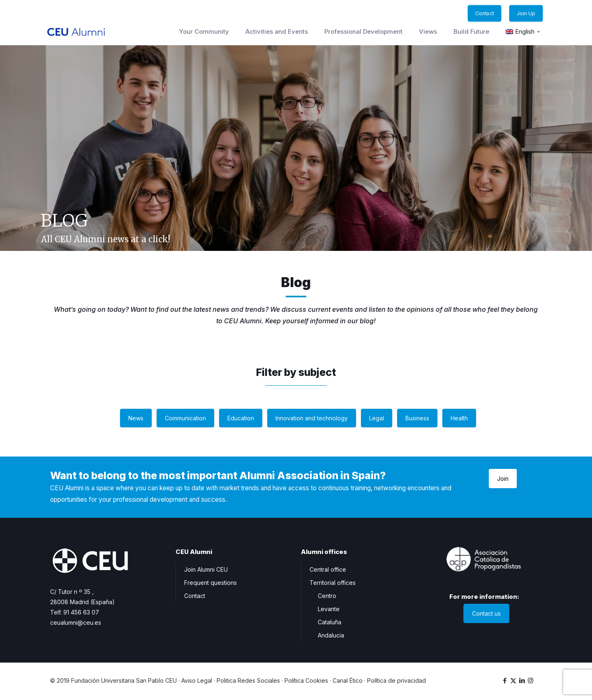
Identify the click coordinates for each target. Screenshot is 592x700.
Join (503, 479)
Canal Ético (348, 680)
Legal (377, 418)
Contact (195, 596)
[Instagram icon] (531, 680)
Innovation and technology (312, 418)
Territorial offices (333, 583)
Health (459, 418)
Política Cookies (306, 680)
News (136, 418)
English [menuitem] (525, 32)
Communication (185, 418)
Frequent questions (210, 583)
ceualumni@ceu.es (76, 622)
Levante (329, 609)
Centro (327, 596)
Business (417, 418)
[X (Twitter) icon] (513, 680)
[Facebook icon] (505, 680)
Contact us (486, 613)
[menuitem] (523, 32)
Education (241, 418)
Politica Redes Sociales (248, 680)
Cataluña (330, 622)
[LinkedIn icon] (522, 680)
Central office (328, 569)
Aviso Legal (197, 680)
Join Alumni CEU (206, 569)
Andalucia (331, 635)
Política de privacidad (397, 680)
